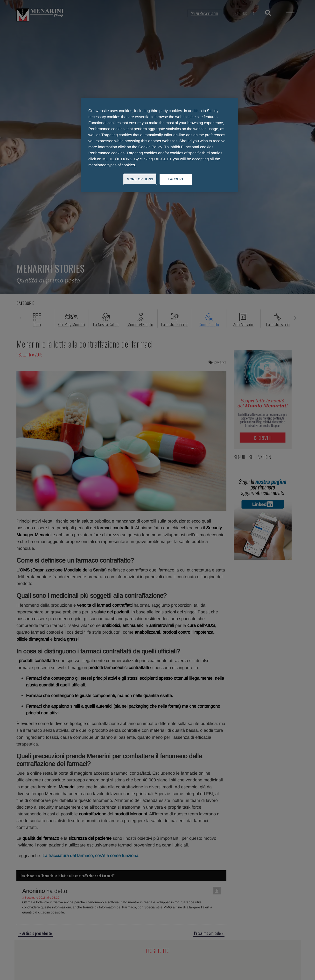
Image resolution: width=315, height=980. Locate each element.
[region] (160, 145)
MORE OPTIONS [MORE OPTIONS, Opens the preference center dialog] (140, 179)
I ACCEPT (176, 179)
